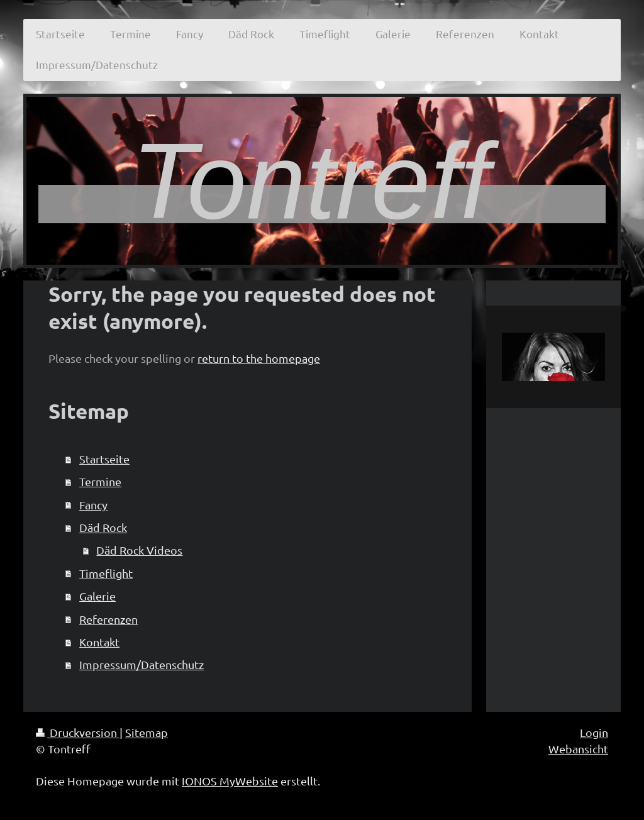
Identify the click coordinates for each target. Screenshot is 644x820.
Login (594, 732)
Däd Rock (103, 527)
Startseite (104, 459)
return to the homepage (259, 358)
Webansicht (578, 749)
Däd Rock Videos (139, 550)
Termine (100, 481)
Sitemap (147, 732)
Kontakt (99, 642)
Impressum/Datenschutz (142, 664)
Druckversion (78, 732)
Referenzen (108, 619)
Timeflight (106, 573)
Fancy (93, 505)
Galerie (97, 596)
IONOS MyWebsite (230, 781)
